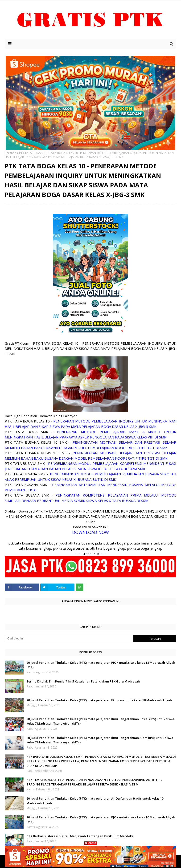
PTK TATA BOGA (30, 153)
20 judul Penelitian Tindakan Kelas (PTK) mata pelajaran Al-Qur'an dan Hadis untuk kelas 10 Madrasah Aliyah (95, 801)
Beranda (10, 153)
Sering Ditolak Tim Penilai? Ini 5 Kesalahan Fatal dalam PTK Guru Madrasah (83, 681)
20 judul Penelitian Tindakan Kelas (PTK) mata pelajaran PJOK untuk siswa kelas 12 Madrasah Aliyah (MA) (101, 665)
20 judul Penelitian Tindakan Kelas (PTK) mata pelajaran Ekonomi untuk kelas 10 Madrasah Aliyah (99, 700)
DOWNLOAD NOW (90, 532)
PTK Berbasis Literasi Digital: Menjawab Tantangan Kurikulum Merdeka (80, 836)
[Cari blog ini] (69, 639)
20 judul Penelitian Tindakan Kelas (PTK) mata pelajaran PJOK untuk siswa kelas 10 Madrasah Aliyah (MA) (101, 820)
